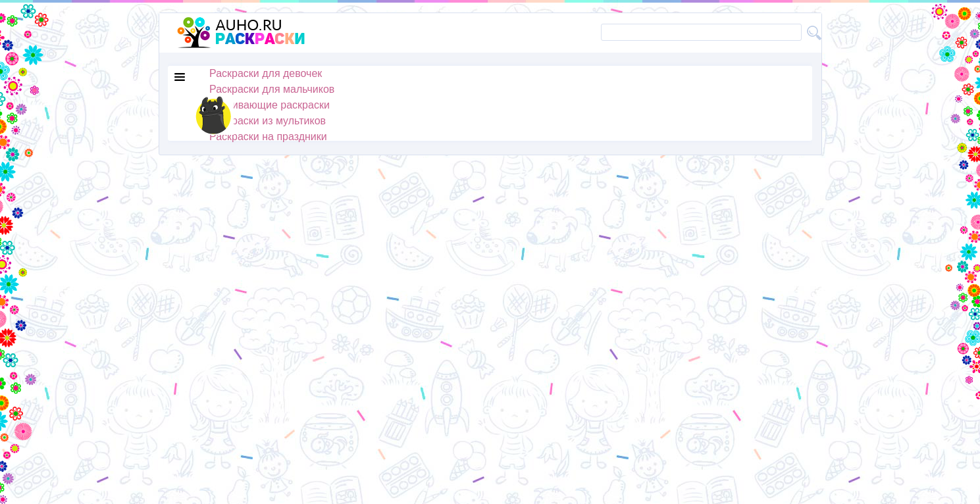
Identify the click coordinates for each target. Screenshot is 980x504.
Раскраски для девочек (266, 73)
